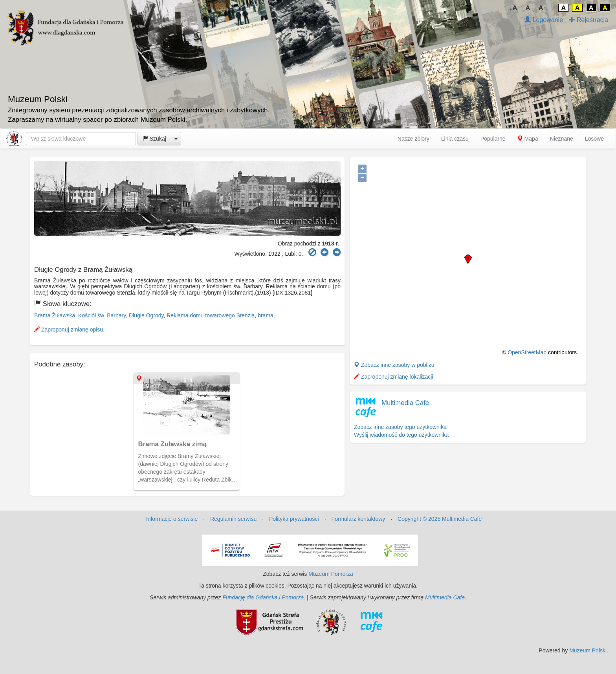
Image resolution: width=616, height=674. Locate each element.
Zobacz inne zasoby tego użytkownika (400, 427)
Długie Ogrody (146, 315)
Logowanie (544, 20)
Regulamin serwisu (233, 519)
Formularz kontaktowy (358, 519)
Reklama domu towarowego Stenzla (211, 315)
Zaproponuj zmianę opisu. (69, 330)
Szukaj (154, 139)
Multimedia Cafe (405, 403)
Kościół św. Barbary (102, 315)
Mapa (528, 139)
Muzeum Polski (588, 650)
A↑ (543, 8)
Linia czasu (455, 139)
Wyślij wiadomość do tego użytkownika (401, 435)
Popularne (493, 139)
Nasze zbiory (413, 139)
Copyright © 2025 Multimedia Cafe (440, 519)
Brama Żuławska (55, 315)
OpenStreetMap (527, 352)
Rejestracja (588, 20)
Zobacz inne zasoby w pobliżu (394, 365)
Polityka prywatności (294, 519)
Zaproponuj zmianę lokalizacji (394, 377)
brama (266, 315)
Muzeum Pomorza (331, 574)
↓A (513, 8)
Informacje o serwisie (172, 519)
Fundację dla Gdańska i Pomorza (263, 597)
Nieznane (562, 139)
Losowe (594, 139)
